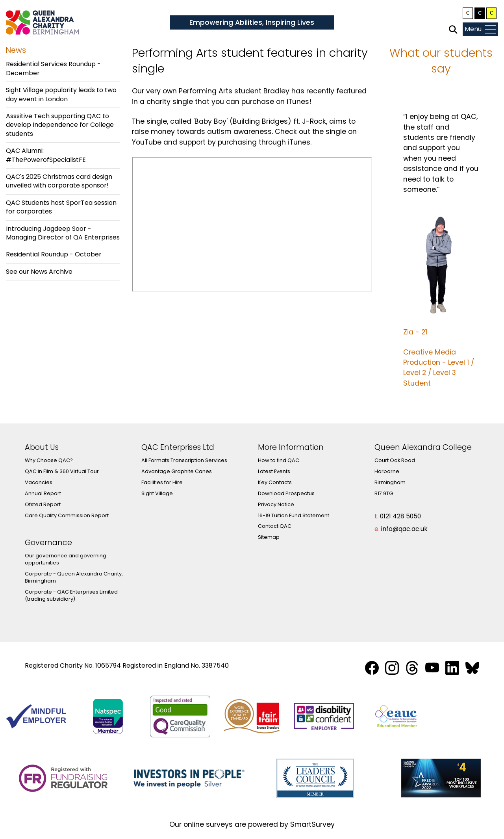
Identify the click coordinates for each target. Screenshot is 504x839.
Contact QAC (275, 526)
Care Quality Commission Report (67, 515)
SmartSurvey (312, 824)
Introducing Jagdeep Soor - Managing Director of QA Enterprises (63, 233)
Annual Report (43, 493)
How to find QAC (279, 460)
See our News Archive (39, 272)
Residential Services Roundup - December (53, 68)
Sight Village (157, 493)
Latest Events (274, 471)
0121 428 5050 (400, 516)
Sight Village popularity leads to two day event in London (61, 94)
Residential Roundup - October (54, 254)
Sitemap (269, 537)
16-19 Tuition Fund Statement (294, 515)
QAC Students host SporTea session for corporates (61, 207)
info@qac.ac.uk (404, 529)
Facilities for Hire (162, 482)
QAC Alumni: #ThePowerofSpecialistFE (46, 155)
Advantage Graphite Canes (177, 471)
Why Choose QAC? (49, 460)
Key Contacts (275, 482)
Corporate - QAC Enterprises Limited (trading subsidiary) (71, 595)
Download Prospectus (286, 493)
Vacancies (39, 482)
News (16, 50)
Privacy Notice (276, 504)
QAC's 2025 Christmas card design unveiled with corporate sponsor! (59, 181)
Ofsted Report (43, 504)
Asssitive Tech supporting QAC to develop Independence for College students (60, 125)
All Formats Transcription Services (184, 460)
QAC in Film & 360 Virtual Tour (62, 471)
